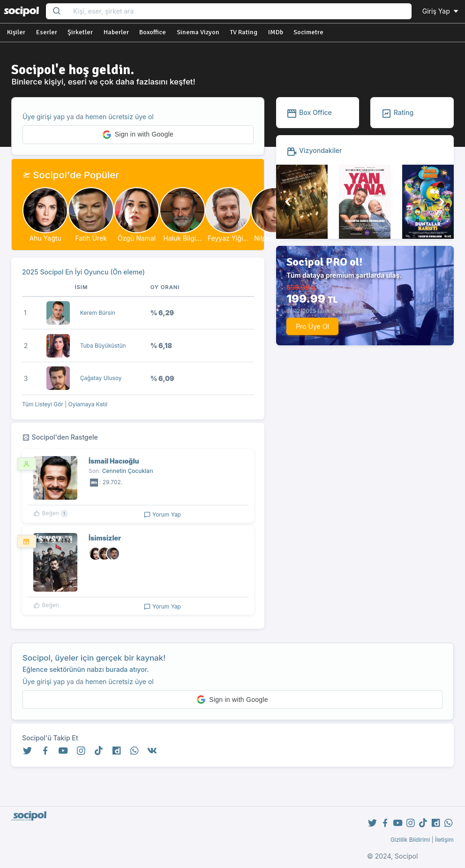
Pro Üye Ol (312, 326)
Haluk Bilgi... (182, 238)
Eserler (47, 32)
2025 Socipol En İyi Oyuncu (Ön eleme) (83, 272)
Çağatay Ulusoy (101, 378)
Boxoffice (153, 32)
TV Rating (244, 32)
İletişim (444, 840)
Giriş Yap (441, 11)
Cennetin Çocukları (128, 471)
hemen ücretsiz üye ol (120, 117)
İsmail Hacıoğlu (114, 461)
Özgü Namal (137, 238)
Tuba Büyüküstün (103, 346)
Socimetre (308, 32)
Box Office (309, 112)
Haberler (116, 32)
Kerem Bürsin (98, 313)
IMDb (276, 32)
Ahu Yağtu (45, 238)
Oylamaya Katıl (88, 404)
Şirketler (80, 32)
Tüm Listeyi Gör (43, 404)
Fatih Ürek (91, 238)
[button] (138, 135)
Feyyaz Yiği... (228, 238)
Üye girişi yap (44, 117)
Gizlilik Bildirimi (410, 840)
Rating (397, 112)
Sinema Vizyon (198, 32)
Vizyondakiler (314, 150)
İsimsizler (105, 538)
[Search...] (239, 11)
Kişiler (16, 32)
